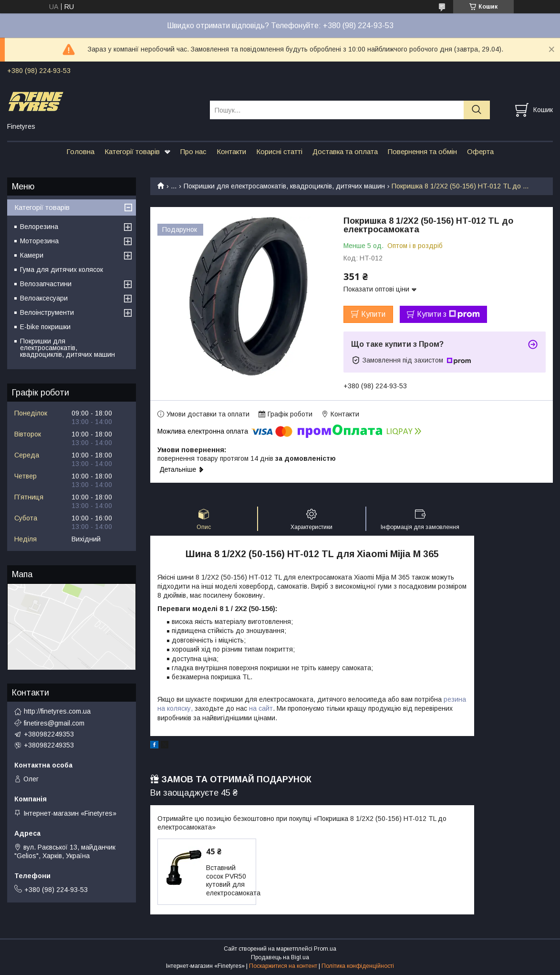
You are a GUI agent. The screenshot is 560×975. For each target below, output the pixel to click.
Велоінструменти (47, 312)
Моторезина (39, 241)
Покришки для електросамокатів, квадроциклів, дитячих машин (284, 186)
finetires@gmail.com (54, 723)
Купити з (448, 314)
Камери (32, 255)
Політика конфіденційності (358, 966)
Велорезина (39, 227)
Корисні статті (279, 151)
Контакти (231, 151)
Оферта (480, 151)
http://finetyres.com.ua (57, 711)
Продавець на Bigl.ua (280, 957)
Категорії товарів (132, 151)
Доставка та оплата (345, 151)
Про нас (193, 151)
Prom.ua (325, 949)
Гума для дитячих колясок (62, 270)
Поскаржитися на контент (283, 966)
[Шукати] (477, 110)
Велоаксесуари (44, 298)
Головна (80, 151)
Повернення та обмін (422, 151)
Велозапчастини (46, 284)
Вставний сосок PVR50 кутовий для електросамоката (233, 880)
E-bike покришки (45, 327)
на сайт (261, 708)
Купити (373, 314)
